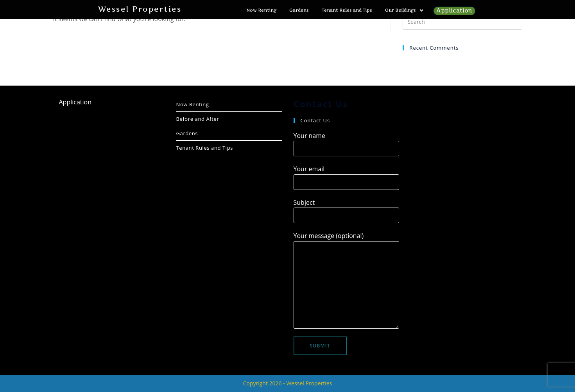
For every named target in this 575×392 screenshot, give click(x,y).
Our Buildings (404, 10)
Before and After (198, 119)
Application (265, 21)
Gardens (299, 10)
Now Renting (261, 10)
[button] (404, 10)
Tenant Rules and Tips (347, 10)
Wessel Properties (140, 9)
